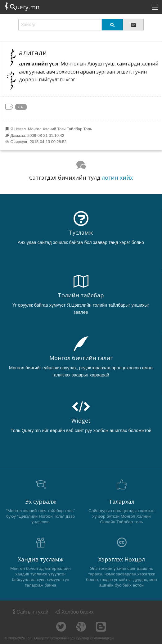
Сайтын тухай (30, 612)
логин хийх (117, 178)
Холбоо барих (74, 612)
